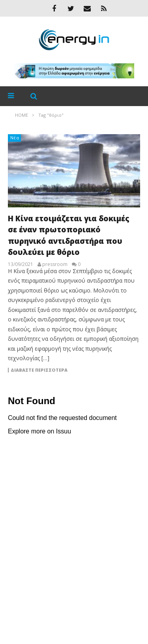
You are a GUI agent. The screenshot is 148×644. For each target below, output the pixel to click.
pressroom (55, 264)
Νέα (15, 138)
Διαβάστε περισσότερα (39, 370)
